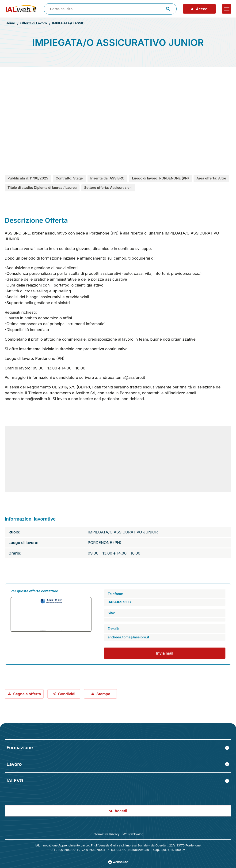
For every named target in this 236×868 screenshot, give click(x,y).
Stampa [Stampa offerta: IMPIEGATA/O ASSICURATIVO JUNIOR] (101, 694)
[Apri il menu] (227, 9)
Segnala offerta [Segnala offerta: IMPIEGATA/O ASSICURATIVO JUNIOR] (24, 694)
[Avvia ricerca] (168, 9)
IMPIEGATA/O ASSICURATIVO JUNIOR (82, 23)
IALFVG (118, 781)
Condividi (64, 694)
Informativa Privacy (106, 834)
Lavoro (118, 764)
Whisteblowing (133, 834)
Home (10, 23)
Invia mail (165, 653)
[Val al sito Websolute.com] (118, 862)
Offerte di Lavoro (33, 23)
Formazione (118, 748)
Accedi (199, 9)
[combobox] (110, 9)
